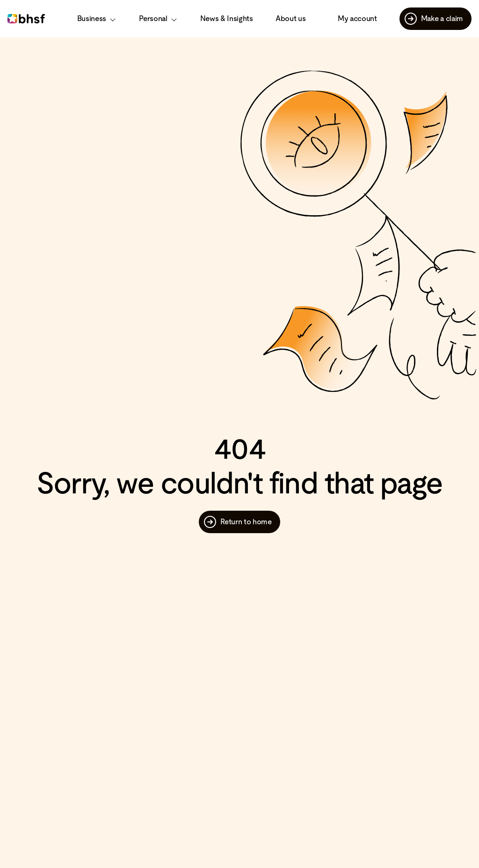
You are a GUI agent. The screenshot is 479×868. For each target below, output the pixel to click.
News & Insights (227, 18)
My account (357, 18)
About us (290, 18)
